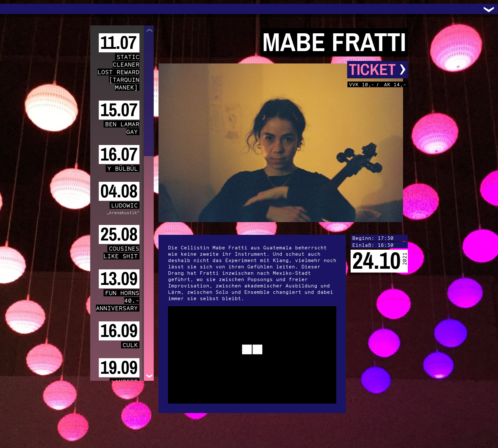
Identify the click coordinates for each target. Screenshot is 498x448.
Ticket (377, 70)
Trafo (13, 9)
